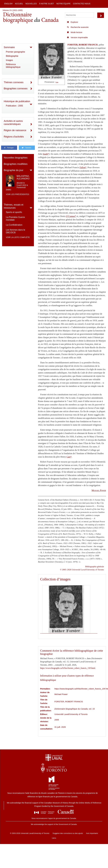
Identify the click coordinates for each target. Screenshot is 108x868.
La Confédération (14, 225)
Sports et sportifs (14, 212)
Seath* (46, 154)
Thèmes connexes (14, 82)
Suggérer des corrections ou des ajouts (68, 833)
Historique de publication (17, 101)
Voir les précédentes (18, 194)
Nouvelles (31, 4)
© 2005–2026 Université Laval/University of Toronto (82, 570)
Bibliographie (12, 56)
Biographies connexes (16, 89)
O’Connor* (71, 216)
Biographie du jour (14, 170)
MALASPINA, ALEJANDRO (23, 177)
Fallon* (83, 167)
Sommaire (9, 47)
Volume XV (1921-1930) (13, 10)
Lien (57, 82)
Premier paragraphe (15, 52)
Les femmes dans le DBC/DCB (15, 231)
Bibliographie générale (95, 566)
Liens (54, 838)
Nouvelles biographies (16, 158)
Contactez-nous (82, 4)
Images (9, 60)
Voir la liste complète (18, 237)
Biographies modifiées (16, 164)
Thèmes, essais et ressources (14, 206)
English (8, 4)
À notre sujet (46, 4)
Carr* (69, 457)
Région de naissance (15, 130)
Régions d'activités (14, 137)
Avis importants (92, 833)
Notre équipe (64, 4)
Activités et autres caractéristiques (13, 123)
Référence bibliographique (13, 66)
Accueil (19, 4)
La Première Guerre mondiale (15, 219)
